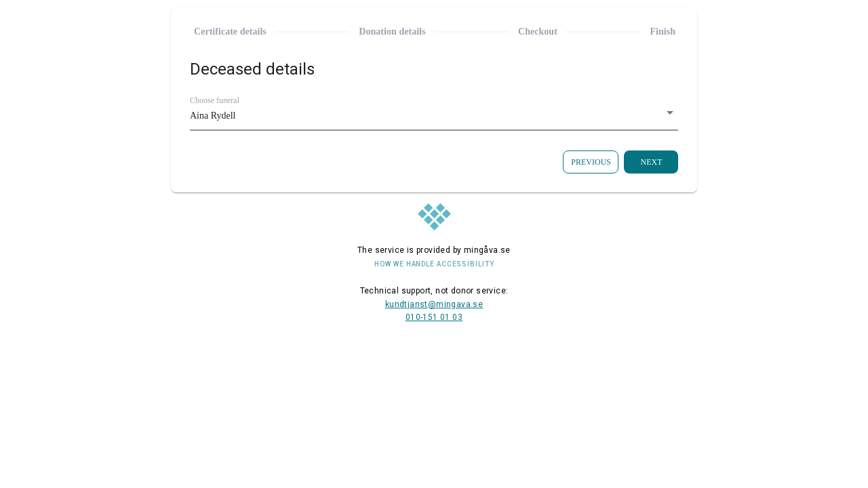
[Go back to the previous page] (591, 162)
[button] (434, 116)
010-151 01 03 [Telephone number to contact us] (434, 317)
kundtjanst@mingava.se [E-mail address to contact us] (434, 304)
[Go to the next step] (651, 162)
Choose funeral (215, 100)
